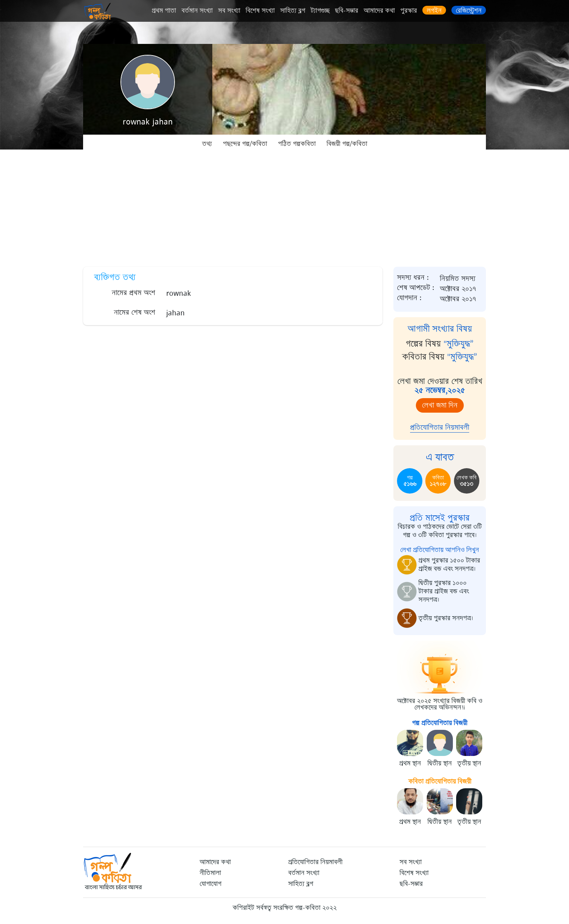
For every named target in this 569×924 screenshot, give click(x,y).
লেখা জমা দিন (440, 405)
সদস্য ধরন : (413, 278)
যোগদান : (409, 298)
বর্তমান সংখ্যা (197, 11)
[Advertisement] (284, 207)
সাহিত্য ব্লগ (293, 11)
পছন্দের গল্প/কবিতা (245, 144)
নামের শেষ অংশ (135, 312)
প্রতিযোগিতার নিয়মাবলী (440, 427)
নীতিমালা (210, 873)
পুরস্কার (409, 11)
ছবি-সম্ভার (347, 11)
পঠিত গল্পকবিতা (297, 144)
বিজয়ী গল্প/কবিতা (347, 144)
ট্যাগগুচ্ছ (320, 11)
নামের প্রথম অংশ (134, 293)
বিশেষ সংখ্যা (260, 11)
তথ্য (207, 144)
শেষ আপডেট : (416, 288)
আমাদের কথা (379, 11)
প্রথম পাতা (164, 11)
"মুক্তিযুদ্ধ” (459, 344)
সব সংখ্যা (229, 11)
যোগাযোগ (210, 884)
